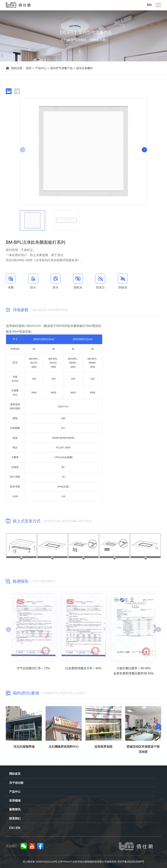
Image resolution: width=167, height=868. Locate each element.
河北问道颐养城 (24, 749)
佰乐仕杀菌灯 (85, 68)
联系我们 (15, 818)
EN (149, 3)
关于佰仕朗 (16, 783)
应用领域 (15, 800)
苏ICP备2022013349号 (131, 862)
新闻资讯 (15, 809)
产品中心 (41, 68)
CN (11, 828)
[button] (144, 150)
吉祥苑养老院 (103, 749)
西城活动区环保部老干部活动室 (143, 751)
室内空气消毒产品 (61, 68)
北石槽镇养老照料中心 (64, 749)
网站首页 (15, 774)
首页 (29, 68)
